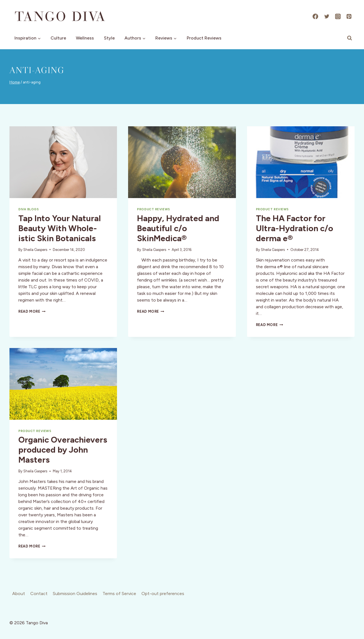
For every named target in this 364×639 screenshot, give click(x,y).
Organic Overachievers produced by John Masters (63, 450)
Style (109, 38)
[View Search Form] (350, 38)
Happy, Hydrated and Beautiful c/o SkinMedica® (178, 228)
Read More (32, 311)
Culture (58, 38)
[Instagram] (338, 16)
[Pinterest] (349, 16)
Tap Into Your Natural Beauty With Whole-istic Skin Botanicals (60, 228)
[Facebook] (315, 16)
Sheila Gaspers (35, 250)
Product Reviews (204, 38)
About (19, 594)
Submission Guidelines (75, 594)
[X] (327, 16)
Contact (39, 594)
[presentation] (63, 162)
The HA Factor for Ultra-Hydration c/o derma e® (295, 228)
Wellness (85, 38)
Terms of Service (119, 594)
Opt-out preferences (163, 594)
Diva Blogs (29, 209)
